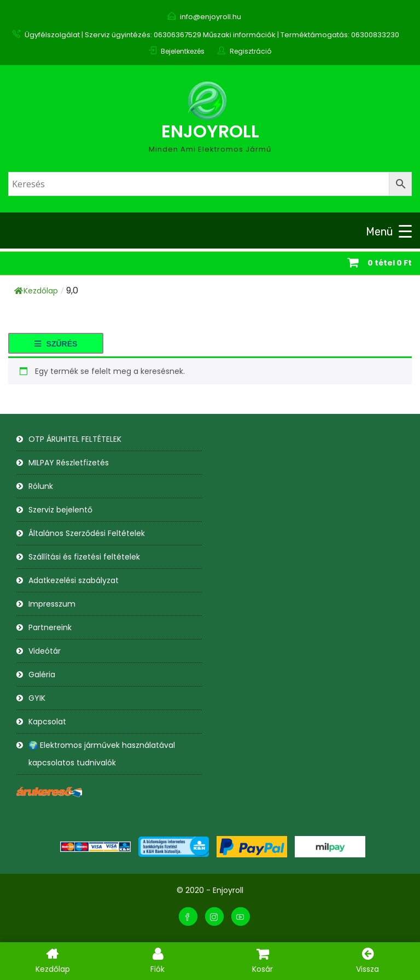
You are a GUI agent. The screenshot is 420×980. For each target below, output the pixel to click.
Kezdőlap (36, 291)
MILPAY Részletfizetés (69, 463)
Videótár (45, 651)
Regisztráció (250, 51)
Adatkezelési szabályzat (74, 580)
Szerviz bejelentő (60, 510)
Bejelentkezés (183, 51)
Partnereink (50, 627)
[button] (56, 343)
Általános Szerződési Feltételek (87, 533)
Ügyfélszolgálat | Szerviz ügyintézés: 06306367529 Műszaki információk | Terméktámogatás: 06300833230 (212, 35)
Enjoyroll (210, 131)
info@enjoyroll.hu (211, 17)
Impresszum (52, 604)
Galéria (42, 675)
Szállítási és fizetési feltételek (84, 557)
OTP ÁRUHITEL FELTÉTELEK (75, 439)
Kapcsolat (47, 722)
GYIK (37, 698)
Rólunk (41, 486)
